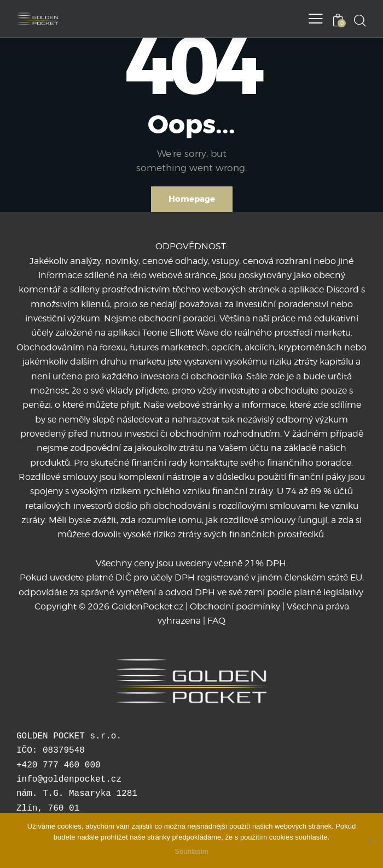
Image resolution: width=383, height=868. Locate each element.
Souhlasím (191, 851)
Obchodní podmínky (235, 606)
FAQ (216, 621)
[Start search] (360, 20)
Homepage (192, 199)
